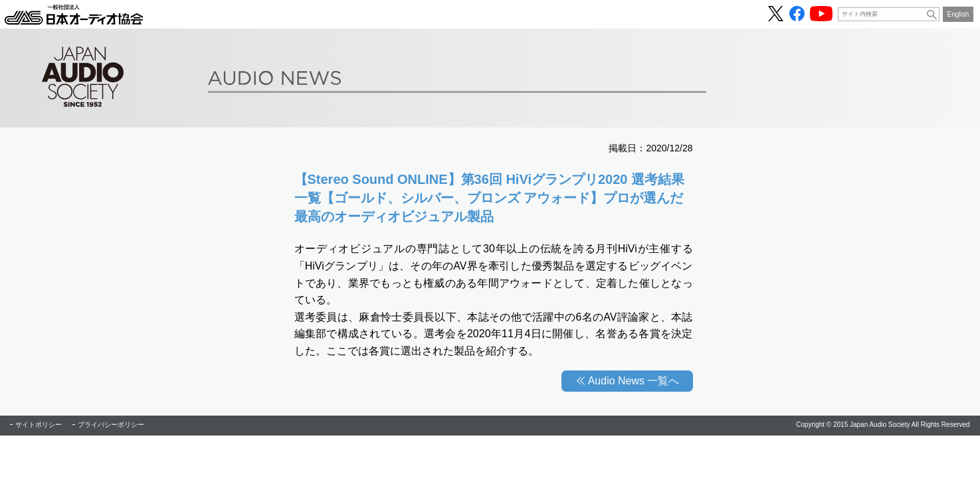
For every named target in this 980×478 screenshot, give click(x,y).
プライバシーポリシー (111, 425)
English (958, 14)
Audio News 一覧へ (634, 381)
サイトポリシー (39, 425)
